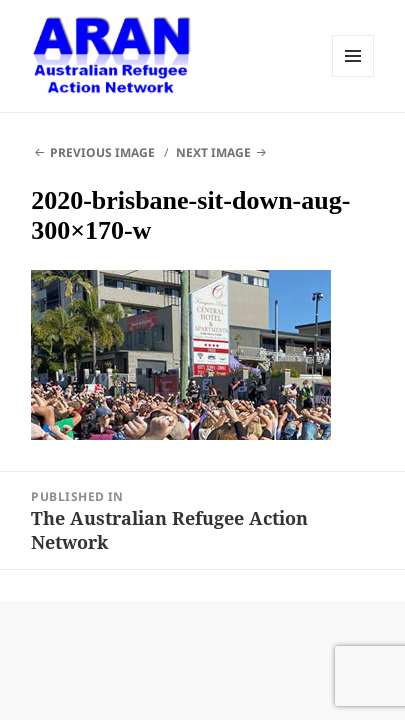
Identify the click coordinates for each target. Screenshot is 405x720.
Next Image (213, 152)
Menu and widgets (353, 56)
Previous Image (102, 152)
